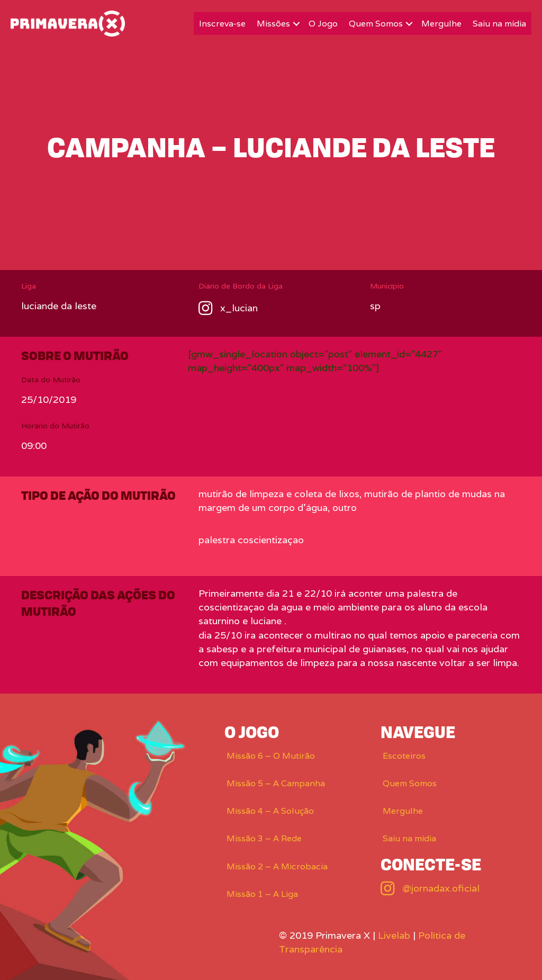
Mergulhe (441, 24)
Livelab (394, 935)
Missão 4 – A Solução (270, 811)
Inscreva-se (222, 24)
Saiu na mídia (499, 24)
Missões (273, 24)
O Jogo (323, 24)
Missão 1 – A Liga (262, 894)
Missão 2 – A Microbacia (277, 866)
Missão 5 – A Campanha (276, 783)
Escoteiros (404, 756)
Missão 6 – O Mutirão (271, 756)
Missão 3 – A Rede (264, 838)
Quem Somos (376, 24)
